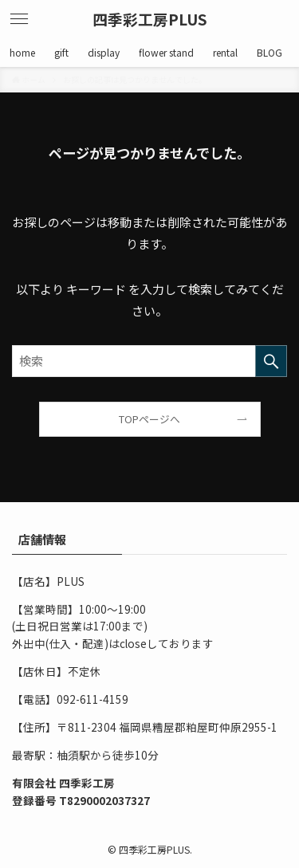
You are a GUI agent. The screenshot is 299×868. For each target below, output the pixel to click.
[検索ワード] (149, 361)
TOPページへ (149, 419)
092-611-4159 (92, 699)
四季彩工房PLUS (150, 20)
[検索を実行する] (271, 361)
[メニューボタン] (19, 19)
